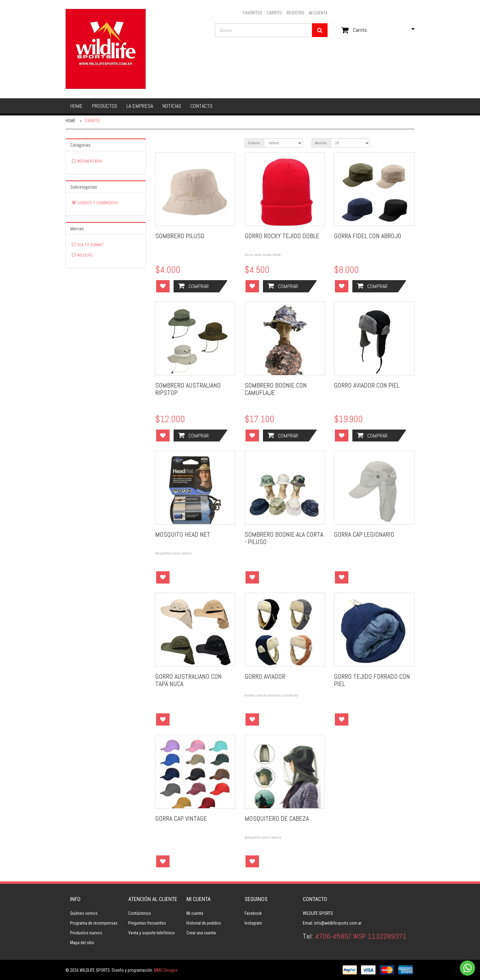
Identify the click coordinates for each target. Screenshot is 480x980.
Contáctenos (140, 913)
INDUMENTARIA (90, 161)
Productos (105, 106)
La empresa (140, 106)
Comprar (193, 286)
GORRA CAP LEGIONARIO (364, 534)
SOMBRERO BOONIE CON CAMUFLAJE (276, 389)
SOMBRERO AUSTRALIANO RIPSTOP (188, 389)
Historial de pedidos (204, 923)
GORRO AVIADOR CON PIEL (367, 385)
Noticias (172, 106)
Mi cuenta (195, 913)
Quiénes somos (84, 913)
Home (76, 106)
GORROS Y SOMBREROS (98, 203)
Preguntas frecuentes (147, 923)
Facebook (253, 913)
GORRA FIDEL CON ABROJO (368, 236)
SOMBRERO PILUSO (180, 236)
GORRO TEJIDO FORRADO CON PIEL (372, 680)
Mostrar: (321, 143)
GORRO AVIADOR (265, 676)
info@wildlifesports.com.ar (338, 923)
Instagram (253, 923)
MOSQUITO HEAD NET (183, 534)
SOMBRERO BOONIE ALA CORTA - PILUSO (284, 538)
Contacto (201, 106)
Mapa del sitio (82, 943)
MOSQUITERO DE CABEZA (277, 818)
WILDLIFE (85, 255)
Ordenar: (254, 143)
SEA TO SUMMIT (90, 245)
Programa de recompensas (94, 923)
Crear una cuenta (201, 933)
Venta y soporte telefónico (152, 933)
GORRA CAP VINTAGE (181, 818)
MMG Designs (166, 970)
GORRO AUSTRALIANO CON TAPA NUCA (188, 680)
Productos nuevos (86, 933)
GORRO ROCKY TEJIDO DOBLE (282, 236)
